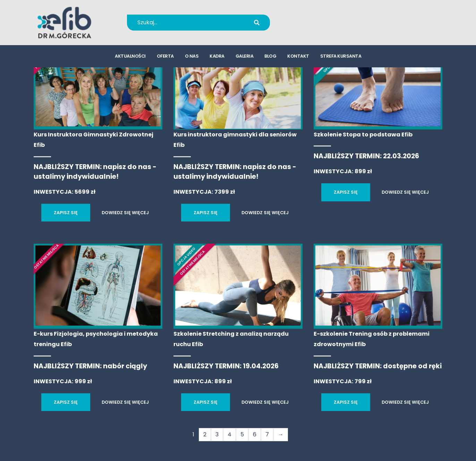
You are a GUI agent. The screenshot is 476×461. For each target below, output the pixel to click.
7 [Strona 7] (267, 434)
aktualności (130, 57)
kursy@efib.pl (318, 27)
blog (270, 57)
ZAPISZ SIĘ (66, 213)
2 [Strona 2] (205, 434)
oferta (165, 57)
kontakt (298, 57)
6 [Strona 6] (255, 434)
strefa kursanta (341, 57)
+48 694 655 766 (322, 18)
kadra (217, 57)
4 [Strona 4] (229, 434)
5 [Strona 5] (242, 434)
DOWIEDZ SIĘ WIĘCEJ (125, 213)
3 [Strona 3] (217, 434)
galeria (245, 57)
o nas (192, 57)
